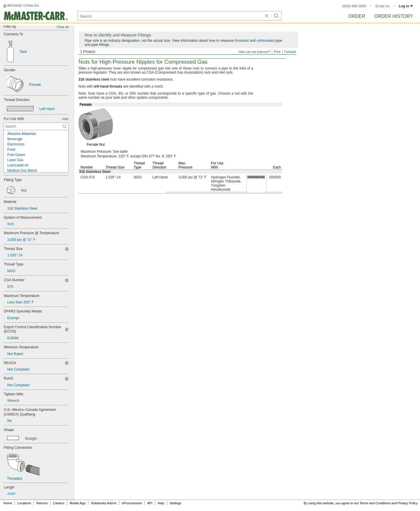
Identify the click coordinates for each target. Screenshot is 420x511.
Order (357, 16)
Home (8, 503)
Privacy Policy (408, 503)
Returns (42, 503)
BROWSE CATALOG (23, 6)
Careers (58, 503)
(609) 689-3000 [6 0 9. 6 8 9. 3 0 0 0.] (354, 6)
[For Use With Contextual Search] (36, 126)
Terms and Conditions (375, 503)
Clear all (63, 27)
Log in (406, 6)
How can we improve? (254, 52)
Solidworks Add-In (104, 503)
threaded (242, 41)
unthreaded (266, 41)
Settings (175, 503)
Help (161, 503)
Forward (290, 52)
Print (277, 52)
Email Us (382, 6)
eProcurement (132, 503)
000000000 (256, 177)
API (150, 503)
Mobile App (78, 503)
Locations (24, 503)
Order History (394, 16)
